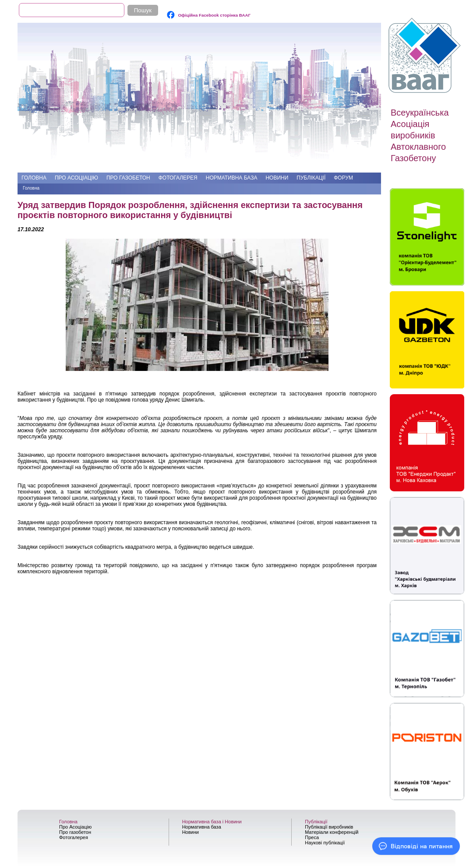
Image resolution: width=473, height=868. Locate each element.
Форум (343, 178)
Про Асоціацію (76, 178)
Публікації (311, 178)
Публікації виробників (329, 827)
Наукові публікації (325, 843)
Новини (277, 178)
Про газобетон (128, 178)
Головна (34, 178)
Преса (312, 837)
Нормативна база (232, 178)
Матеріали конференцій (332, 832)
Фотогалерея (178, 178)
